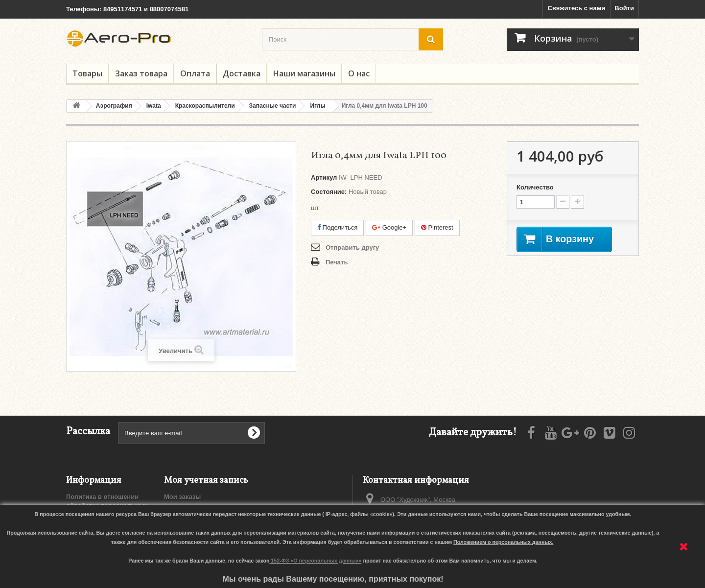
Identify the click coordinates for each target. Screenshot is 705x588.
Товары (87, 73)
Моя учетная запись (206, 481)
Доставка (242, 73)
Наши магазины (304, 73)
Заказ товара (141, 73)
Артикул (324, 177)
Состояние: (329, 192)
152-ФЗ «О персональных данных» (316, 561)
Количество (535, 187)
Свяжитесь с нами (577, 8)
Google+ (389, 227)
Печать (337, 262)
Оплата (195, 73)
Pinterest (437, 227)
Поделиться (337, 227)
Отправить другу (352, 247)
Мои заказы (182, 497)
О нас (359, 73)
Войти (624, 8)
